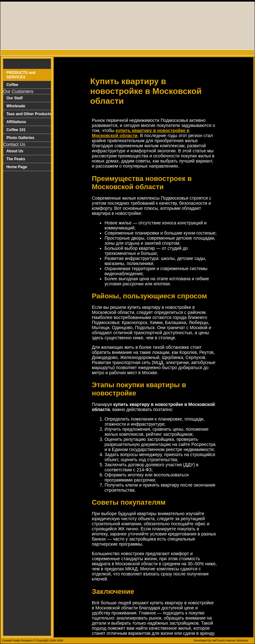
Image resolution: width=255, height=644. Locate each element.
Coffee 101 (16, 130)
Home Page (17, 167)
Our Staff (14, 98)
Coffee (12, 85)
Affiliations (16, 122)
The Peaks (16, 159)
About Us (15, 151)
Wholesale (16, 106)
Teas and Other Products (29, 114)
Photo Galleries (20, 138)
